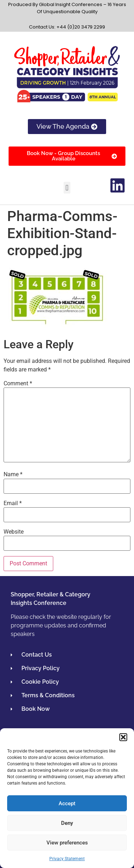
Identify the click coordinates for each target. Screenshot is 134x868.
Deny (67, 823)
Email (13, 503)
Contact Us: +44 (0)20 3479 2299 (67, 27)
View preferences (67, 843)
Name (13, 474)
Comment (18, 384)
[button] (123, 737)
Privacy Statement (67, 859)
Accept (67, 803)
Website (14, 532)
